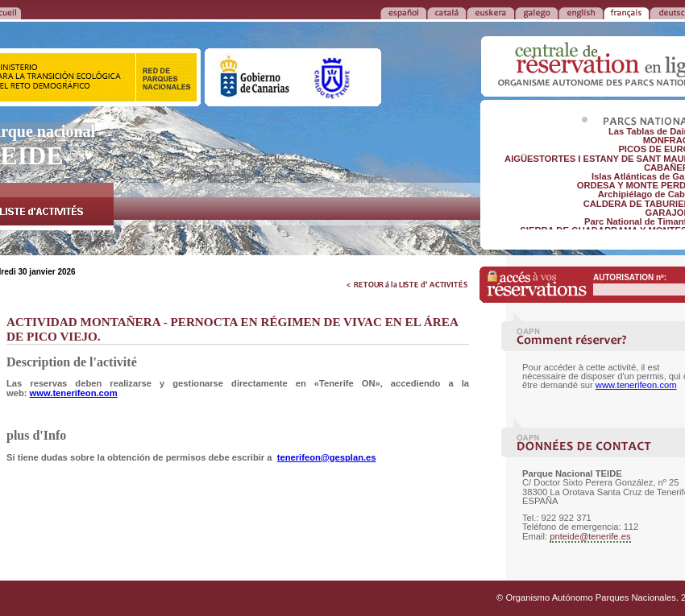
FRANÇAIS (626, 12)
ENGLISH (581, 12)
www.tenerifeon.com (74, 393)
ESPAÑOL (403, 12)
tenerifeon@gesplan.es (327, 457)
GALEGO (536, 12)
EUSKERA (490, 12)
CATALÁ (446, 12)
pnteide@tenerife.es (590, 536)
